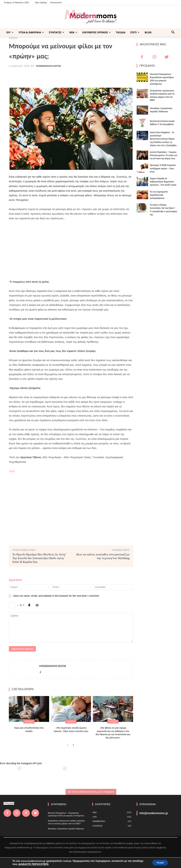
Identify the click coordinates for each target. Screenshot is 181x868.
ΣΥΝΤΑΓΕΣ (57, 32)
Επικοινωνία (56, 2)
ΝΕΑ (73, 32)
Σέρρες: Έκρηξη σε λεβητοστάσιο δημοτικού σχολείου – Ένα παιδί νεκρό (163, 182)
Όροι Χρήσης (41, 2)
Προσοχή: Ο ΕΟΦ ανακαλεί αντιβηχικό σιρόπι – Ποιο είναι (163, 168)
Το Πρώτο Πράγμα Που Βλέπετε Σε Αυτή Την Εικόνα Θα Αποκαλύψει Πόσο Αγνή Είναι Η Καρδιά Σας (39, 558)
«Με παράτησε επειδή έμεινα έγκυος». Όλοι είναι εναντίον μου (71, 729)
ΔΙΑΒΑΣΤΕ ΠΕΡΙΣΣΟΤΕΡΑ (33, 864)
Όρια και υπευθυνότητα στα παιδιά (29, 729)
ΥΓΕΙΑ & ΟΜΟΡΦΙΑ (31, 32)
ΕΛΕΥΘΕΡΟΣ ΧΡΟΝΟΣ (97, 32)
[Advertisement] (71, 250)
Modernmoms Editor (48, 66)
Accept (159, 862)
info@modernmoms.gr (154, 813)
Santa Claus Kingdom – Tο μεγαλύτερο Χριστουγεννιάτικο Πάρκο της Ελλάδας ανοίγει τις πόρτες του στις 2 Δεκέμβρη (163, 139)
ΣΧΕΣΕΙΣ (29, 721)
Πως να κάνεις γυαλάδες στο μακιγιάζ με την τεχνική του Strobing (103, 556)
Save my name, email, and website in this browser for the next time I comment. (56, 596)
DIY (10, 32)
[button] (173, 33)
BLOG (148, 32)
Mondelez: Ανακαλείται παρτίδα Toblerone (66, 828)
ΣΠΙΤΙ (135, 32)
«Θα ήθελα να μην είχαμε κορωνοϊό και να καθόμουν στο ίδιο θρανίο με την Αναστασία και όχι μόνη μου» (113, 732)
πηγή (12, 471)
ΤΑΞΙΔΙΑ (121, 32)
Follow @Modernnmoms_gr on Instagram (91, 791)
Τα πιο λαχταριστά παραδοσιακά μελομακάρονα (159, 195)
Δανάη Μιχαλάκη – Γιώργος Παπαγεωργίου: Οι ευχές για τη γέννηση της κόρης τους (164, 155)
